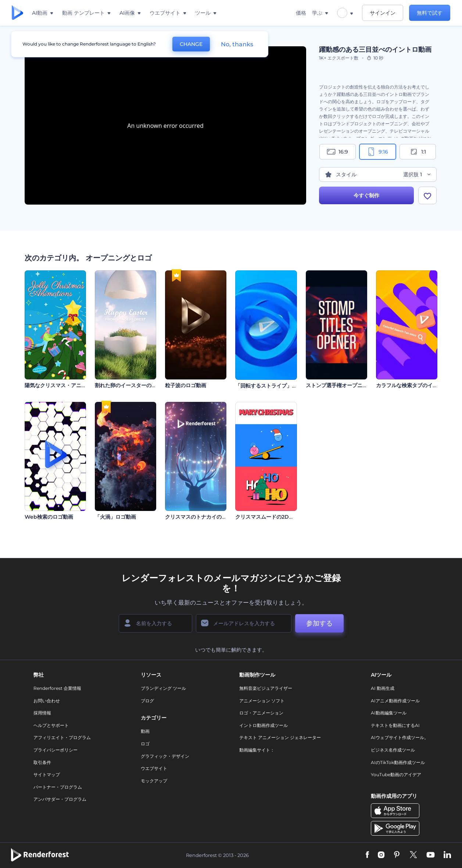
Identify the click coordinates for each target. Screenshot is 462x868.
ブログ (147, 701)
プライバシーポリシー (55, 750)
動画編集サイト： (257, 750)
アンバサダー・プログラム (60, 799)
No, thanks (237, 44)
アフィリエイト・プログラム (62, 737)
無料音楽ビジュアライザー (266, 688)
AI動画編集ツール (389, 713)
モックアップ (154, 781)
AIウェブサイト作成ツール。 (400, 737)
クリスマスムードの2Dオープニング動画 (283, 517)
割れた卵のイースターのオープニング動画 (144, 385)
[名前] (155, 623)
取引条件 (42, 762)
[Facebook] (367, 855)
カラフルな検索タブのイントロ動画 (417, 385)
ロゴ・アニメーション (261, 713)
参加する (319, 623)
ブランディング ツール (163, 688)
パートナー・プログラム (58, 787)
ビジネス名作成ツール (393, 750)
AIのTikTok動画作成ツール (398, 762)
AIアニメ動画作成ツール (395, 701)
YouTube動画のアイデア (396, 775)
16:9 (337, 152)
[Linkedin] (447, 855)
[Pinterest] (397, 855)
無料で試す (430, 13)
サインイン (383, 13)
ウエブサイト (154, 768)
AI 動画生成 (383, 688)
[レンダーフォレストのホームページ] (17, 13)
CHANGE (191, 44)
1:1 (418, 152)
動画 (145, 731)
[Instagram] (381, 855)
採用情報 (42, 713)
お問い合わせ (47, 701)
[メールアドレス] (244, 623)
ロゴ (145, 744)
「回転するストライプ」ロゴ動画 (274, 386)
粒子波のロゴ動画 (186, 385)
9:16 (377, 152)
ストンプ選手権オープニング (339, 385)
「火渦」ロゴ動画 (115, 517)
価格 (301, 13)
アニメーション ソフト (262, 701)
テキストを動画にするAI (395, 725)
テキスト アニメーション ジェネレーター (280, 737)
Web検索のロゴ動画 (49, 517)
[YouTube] (431, 855)
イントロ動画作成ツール (264, 725)
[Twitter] (413, 855)
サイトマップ (47, 775)
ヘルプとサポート (51, 725)
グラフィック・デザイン (165, 756)
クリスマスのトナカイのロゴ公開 (204, 517)
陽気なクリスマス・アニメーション (66, 385)
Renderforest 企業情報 (57, 688)
